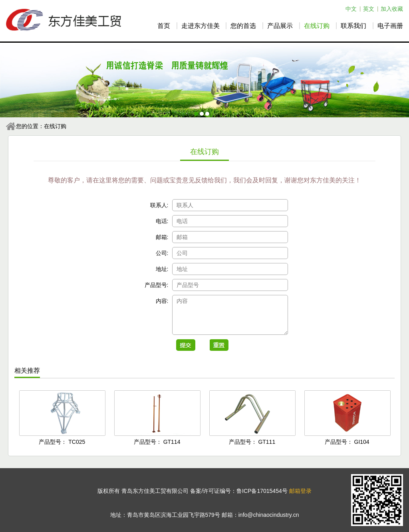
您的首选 (243, 26)
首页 (164, 26)
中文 (351, 9)
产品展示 (280, 26)
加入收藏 (392, 9)
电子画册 (390, 26)
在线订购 (317, 26)
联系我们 (353, 26)
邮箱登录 (300, 491)
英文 (369, 9)
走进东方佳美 (201, 26)
